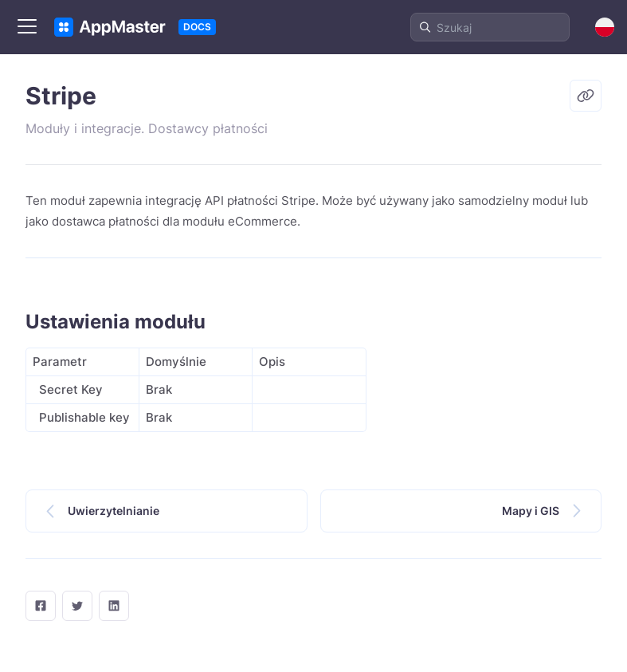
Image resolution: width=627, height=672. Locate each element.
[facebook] (41, 606)
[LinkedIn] (114, 606)
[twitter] (77, 606)
